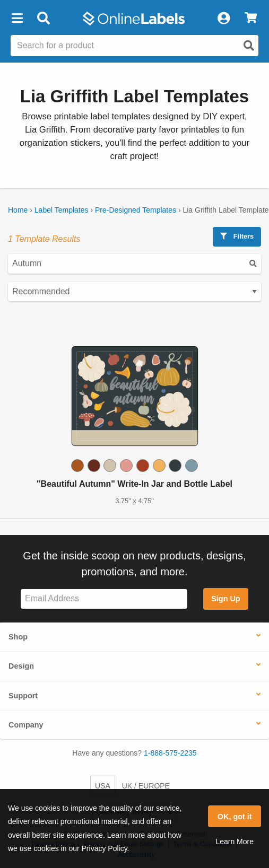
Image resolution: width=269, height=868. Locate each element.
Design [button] (21, 666)
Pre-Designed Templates (136, 210)
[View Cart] (251, 19)
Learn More (235, 841)
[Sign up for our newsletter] (104, 599)
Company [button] (26, 725)
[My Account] (223, 19)
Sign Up (225, 599)
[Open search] (249, 46)
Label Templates (62, 210)
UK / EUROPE (146, 786)
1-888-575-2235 (170, 753)
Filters (237, 236)
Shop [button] (18, 637)
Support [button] (23, 696)
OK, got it (235, 817)
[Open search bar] (43, 19)
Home (18, 210)
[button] (17, 19)
